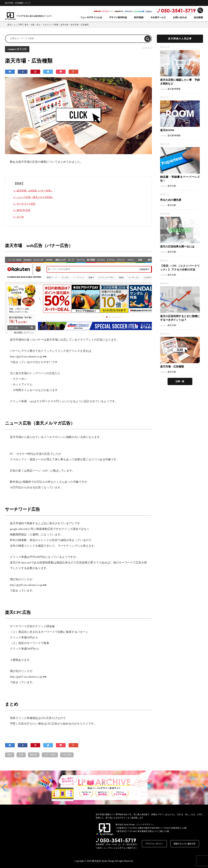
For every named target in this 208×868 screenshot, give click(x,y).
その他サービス (158, 17)
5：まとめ (19, 217)
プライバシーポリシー (154, 844)
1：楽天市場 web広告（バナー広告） (33, 191)
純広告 (34, 755)
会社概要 (198, 17)
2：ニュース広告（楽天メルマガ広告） (34, 197)
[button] (4, 788)
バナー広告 (50, 755)
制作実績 (139, 17)
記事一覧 (180, 381)
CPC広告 (67, 755)
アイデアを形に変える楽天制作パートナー (35, 16)
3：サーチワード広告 (24, 204)
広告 (21, 755)
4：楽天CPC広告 (22, 210)
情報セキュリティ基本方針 (185, 844)
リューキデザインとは (91, 17)
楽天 (10, 755)
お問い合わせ (180, 17)
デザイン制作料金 (118, 17)
